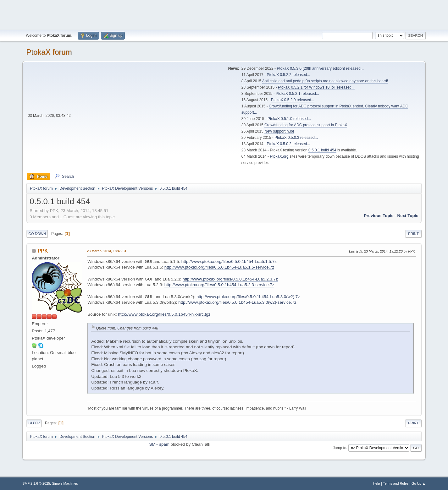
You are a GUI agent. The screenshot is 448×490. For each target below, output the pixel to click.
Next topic (408, 216)
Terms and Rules (396, 483)
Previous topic (379, 216)
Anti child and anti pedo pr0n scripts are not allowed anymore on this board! (325, 81)
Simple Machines (65, 483)
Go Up (34, 423)
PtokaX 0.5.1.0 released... (289, 119)
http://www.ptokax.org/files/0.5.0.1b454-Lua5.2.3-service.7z (219, 285)
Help (376, 483)
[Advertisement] (224, 14)
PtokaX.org (279, 156)
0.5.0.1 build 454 (322, 150)
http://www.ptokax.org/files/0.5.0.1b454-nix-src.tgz (164, 314)
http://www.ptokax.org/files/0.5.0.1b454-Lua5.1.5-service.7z (219, 267)
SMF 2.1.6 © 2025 (36, 483)
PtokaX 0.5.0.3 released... (296, 138)
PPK (43, 251)
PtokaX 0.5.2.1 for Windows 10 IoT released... (316, 87)
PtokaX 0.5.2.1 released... (297, 94)
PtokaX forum (49, 52)
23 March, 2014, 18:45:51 (107, 251)
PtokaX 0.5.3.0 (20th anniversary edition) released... (320, 68)
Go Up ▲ (419, 483)
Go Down (37, 234)
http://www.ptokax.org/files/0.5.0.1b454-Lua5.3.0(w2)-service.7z (237, 302)
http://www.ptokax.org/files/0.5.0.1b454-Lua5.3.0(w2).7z (248, 297)
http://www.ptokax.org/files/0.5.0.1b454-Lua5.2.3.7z (230, 279)
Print (413, 234)
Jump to (340, 448)
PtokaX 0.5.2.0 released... (293, 100)
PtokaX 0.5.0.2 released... (288, 144)
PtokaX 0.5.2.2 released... (288, 75)
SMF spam (159, 444)
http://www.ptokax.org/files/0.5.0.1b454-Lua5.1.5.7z (229, 261)
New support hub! (279, 131)
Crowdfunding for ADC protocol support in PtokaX (306, 125)
